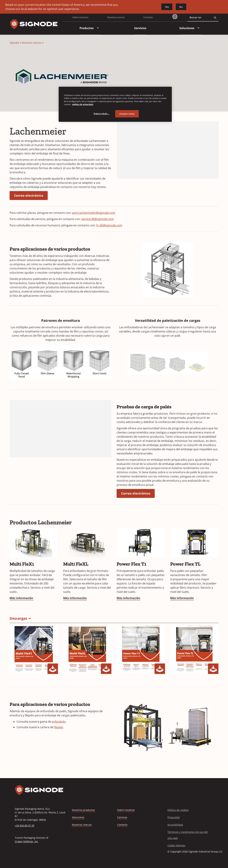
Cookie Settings (176, 845)
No (181, 7)
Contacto (148, 17)
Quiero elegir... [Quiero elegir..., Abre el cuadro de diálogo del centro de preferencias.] (101, 114)
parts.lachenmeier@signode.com (94, 213)
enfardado (59, 722)
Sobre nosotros (80, 17)
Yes (167, 7)
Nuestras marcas (116, 17)
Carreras (122, 817)
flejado (59, 727)
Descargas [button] (18, 618)
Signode (14, 43)
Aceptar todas (127, 114)
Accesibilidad (175, 825)
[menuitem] (87, 28)
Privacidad (174, 817)
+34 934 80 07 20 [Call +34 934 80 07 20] (25, 826)
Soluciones (78, 817)
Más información (21, 598)
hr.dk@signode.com (109, 225)
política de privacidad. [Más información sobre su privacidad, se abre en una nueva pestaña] (83, 104)
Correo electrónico (29, 195)
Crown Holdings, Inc (26, 841)
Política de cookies (178, 810)
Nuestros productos (83, 810)
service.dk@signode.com (97, 219)
